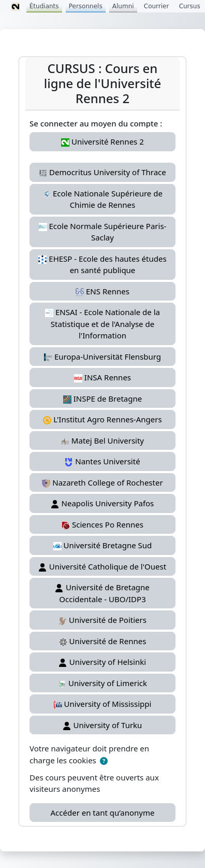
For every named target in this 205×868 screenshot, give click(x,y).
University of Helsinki (102, 662)
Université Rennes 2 (102, 141)
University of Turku (103, 725)
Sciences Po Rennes (102, 524)
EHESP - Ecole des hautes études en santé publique (102, 265)
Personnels (86, 6)
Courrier (157, 6)
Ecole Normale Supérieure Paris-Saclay (103, 232)
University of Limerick (102, 683)
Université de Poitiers (102, 620)
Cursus (190, 6)
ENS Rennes (102, 291)
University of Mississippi (103, 704)
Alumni (123, 6)
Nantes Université (102, 461)
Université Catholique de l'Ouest (102, 566)
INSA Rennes (102, 377)
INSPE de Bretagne (102, 399)
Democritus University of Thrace (102, 172)
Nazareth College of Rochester (102, 482)
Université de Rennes (103, 641)
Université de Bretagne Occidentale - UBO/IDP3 (102, 593)
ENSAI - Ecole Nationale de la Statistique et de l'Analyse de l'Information (102, 324)
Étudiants (44, 6)
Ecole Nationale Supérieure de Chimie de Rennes (102, 199)
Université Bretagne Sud (103, 545)
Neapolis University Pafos (103, 503)
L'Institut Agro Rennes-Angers (102, 419)
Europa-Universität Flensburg (102, 357)
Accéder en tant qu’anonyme (103, 813)
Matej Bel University (102, 440)
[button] (104, 761)
